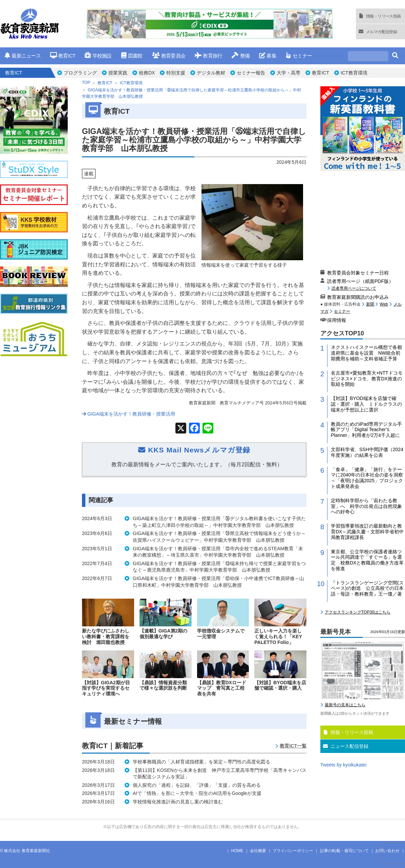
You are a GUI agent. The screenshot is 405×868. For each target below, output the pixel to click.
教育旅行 (208, 56)
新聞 (370, 304)
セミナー (299, 56)
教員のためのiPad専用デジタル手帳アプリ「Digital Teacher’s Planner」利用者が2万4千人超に (366, 430)
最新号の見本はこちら (345, 705)
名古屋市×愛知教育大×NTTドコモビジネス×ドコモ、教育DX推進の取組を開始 (367, 379)
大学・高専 (289, 73)
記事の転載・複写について (344, 851)
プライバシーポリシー (293, 851)
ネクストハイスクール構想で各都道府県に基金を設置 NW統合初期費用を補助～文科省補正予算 (366, 353)
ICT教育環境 (354, 73)
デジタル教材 (211, 73)
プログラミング (80, 73)
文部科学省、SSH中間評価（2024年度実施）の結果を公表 (367, 452)
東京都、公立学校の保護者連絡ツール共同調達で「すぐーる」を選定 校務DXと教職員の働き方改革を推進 (367, 560)
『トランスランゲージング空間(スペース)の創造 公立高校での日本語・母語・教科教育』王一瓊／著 (367, 588)
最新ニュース (23, 56)
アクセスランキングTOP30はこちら (358, 612)
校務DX (147, 73)
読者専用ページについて (354, 288)
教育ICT (63, 56)
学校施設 (98, 56)
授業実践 (118, 73)
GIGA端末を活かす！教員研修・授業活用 (129, 414)
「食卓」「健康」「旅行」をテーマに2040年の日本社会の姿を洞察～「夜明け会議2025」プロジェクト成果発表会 (367, 478)
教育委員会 (169, 56)
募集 (268, 56)
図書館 (132, 56)
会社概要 (258, 851)
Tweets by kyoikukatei (343, 765)
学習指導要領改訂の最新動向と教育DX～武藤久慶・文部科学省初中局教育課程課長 (367, 532)
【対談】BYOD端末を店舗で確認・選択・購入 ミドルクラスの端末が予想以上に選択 (366, 404)
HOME (237, 851)
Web (384, 304)
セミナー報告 (251, 73)
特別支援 (176, 73)
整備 (241, 56)
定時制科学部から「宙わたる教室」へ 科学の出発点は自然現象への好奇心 (366, 506)
